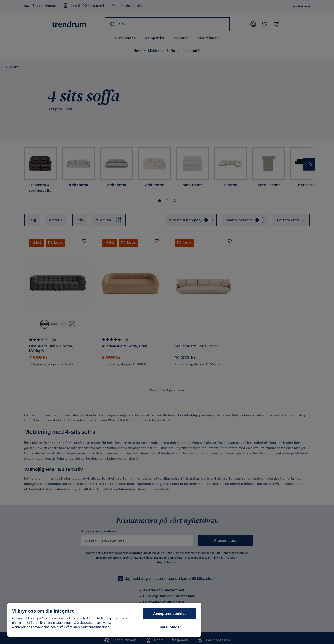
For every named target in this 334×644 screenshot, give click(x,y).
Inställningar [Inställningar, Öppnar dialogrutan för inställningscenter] (170, 627)
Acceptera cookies (170, 614)
